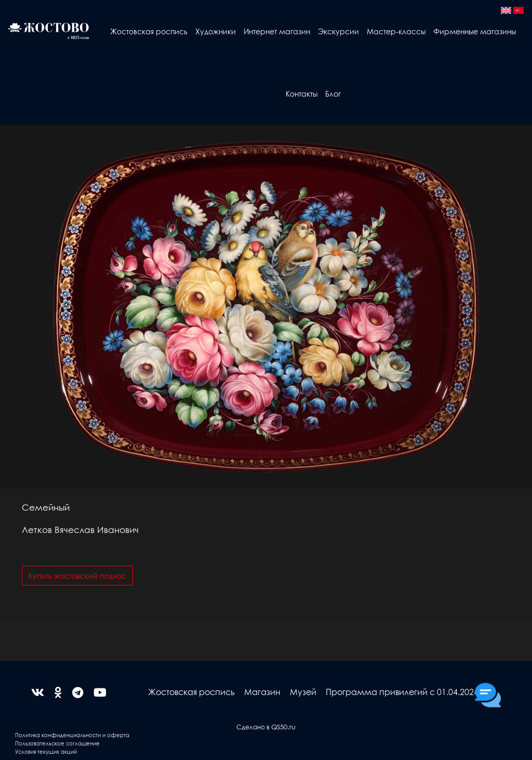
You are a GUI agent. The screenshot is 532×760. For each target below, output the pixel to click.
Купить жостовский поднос (77, 576)
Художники (216, 31)
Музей (303, 692)
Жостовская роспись (149, 31)
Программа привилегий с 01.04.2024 (402, 692)
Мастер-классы (396, 31)
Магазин (262, 692)
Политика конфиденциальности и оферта (72, 735)
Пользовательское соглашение (57, 743)
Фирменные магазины (475, 31)
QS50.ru (283, 726)
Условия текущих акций (46, 751)
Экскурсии (338, 31)
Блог (333, 94)
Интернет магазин (277, 31)
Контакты (302, 94)
